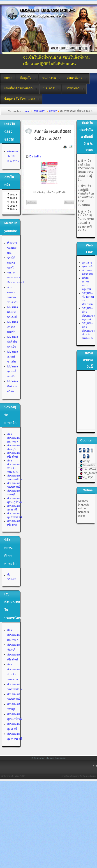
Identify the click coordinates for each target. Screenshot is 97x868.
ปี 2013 (11, 206)
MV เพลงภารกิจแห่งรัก (12, 327)
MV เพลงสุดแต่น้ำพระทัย (12, 371)
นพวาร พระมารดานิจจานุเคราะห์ (16, 277)
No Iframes (86, 401)
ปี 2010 (11, 195)
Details (36, 157)
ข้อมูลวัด (26, 78)
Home (8, 78)
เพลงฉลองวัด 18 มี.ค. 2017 (13, 156)
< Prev (32, 202)
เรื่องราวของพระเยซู (12, 248)
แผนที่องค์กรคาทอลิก (18, 88)
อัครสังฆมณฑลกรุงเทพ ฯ (14, 438)
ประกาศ (49, 88)
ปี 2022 (53, 111)
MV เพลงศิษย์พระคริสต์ (12, 386)
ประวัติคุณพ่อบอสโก (11, 263)
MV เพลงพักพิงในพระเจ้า (12, 342)
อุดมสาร (87, 263)
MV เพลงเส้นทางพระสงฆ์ (12, 312)
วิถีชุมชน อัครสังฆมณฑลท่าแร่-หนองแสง (89, 331)
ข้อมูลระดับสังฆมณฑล (20, 98)
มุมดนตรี (87, 266)
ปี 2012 (11, 202)
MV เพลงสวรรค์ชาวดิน (12, 357)
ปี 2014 (11, 209)
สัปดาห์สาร (75, 78)
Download (72, 88)
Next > (69, 202)
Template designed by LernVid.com (78, 776)
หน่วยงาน (49, 78)
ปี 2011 (11, 198)
